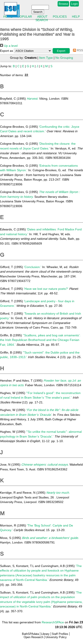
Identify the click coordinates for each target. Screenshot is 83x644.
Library (45, 634)
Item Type (46, 58)
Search (42, 20)
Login (74, 4)
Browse (63, 4)
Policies (60, 17)
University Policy (56, 637)
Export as (7, 51)
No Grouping (64, 58)
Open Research (33, 637)
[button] (61, 51)
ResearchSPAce (53, 622)
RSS (77, 50)
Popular (25, 17)
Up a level (9, 46)
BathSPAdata (30, 634)
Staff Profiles (60, 634)
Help (76, 17)
